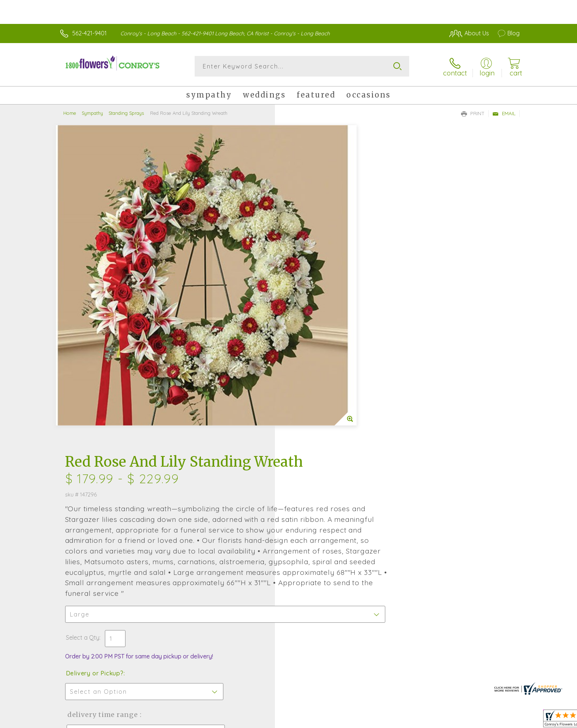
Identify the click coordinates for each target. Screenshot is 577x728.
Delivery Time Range (325, 430)
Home (70, 112)
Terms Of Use (358, 720)
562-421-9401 (89, 33)
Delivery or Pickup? (318, 388)
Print (473, 113)
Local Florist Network (454, 720)
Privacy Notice (402, 720)
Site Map (500, 720)
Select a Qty (306, 353)
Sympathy (92, 112)
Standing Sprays (126, 112)
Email (504, 113)
